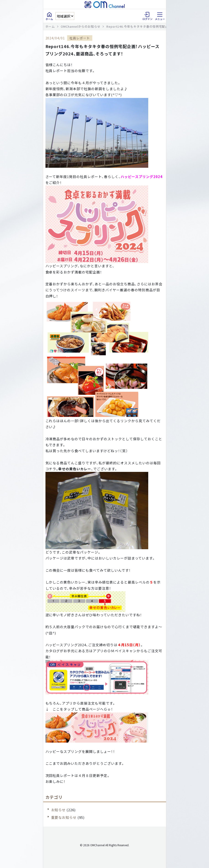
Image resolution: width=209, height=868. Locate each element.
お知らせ (58, 810)
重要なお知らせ (64, 817)
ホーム (50, 26)
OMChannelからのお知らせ (81, 26)
